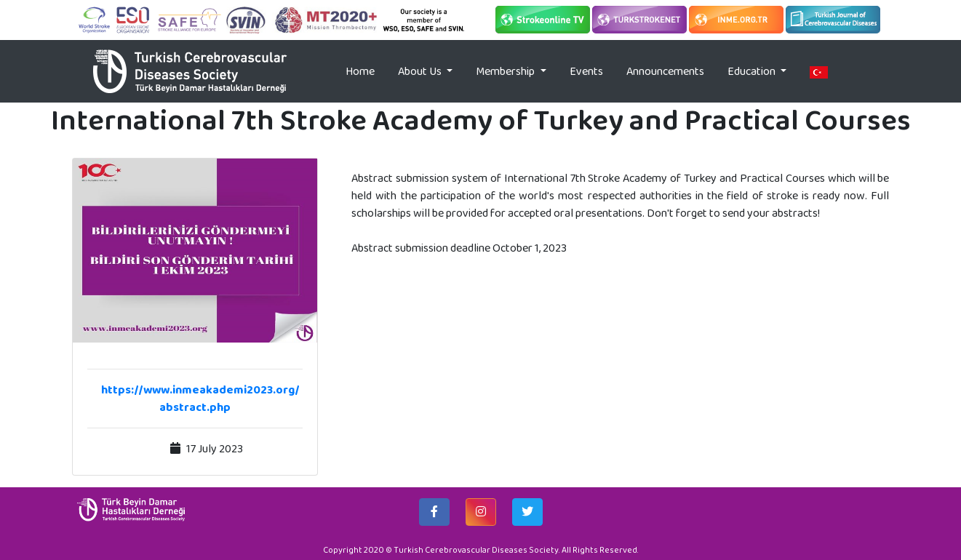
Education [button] (753, 71)
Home (366, 71)
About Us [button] (421, 71)
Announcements (665, 71)
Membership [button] (506, 71)
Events (586, 71)
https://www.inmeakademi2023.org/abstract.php (200, 398)
